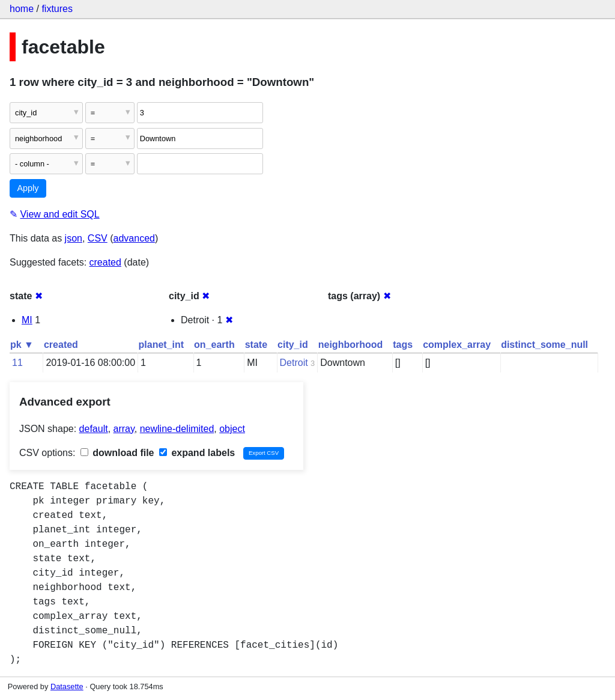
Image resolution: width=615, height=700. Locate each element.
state (256, 345)
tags (403, 345)
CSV (98, 238)
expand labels (197, 453)
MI (27, 320)
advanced (134, 238)
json (74, 238)
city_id (293, 345)
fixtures (57, 9)
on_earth (214, 345)
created (105, 262)
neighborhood (351, 345)
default (94, 429)
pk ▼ (22, 345)
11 (17, 363)
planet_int (162, 345)
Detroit (294, 363)
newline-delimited (177, 429)
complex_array (457, 345)
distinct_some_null (544, 345)
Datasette (67, 686)
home (22, 9)
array (124, 429)
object (232, 429)
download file (117, 453)
